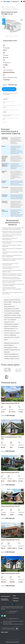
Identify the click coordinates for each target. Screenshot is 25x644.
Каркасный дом (9, 72)
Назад (3, 16)
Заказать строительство (9, 89)
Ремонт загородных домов (13, 642)
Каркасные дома (5, 596)
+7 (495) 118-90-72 (15, 2)
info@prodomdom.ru (14, 619)
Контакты (16, 601)
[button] (7, 36)
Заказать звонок (12, 613)
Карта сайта (5, 632)
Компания (16, 598)
